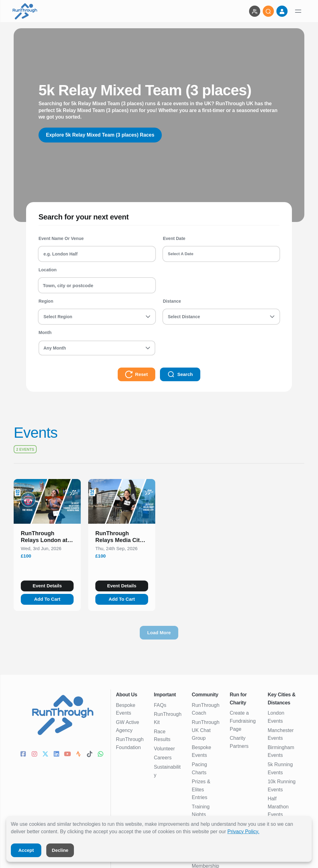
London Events (276, 717)
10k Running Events (282, 786)
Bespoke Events (125, 709)
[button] (47, 538)
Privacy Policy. (243, 832)
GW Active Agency (127, 726)
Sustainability (167, 771)
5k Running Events (280, 769)
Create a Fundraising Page (243, 721)
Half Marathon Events (278, 807)
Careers (163, 758)
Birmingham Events (281, 751)
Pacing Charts (200, 769)
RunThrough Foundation (130, 743)
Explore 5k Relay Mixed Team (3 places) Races (101, 135)
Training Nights (201, 811)
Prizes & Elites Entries (201, 789)
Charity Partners (239, 742)
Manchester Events (281, 734)
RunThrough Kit (168, 718)
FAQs (160, 705)
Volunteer (164, 749)
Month (45, 332)
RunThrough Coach (206, 709)
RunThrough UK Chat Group (206, 730)
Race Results (162, 736)
